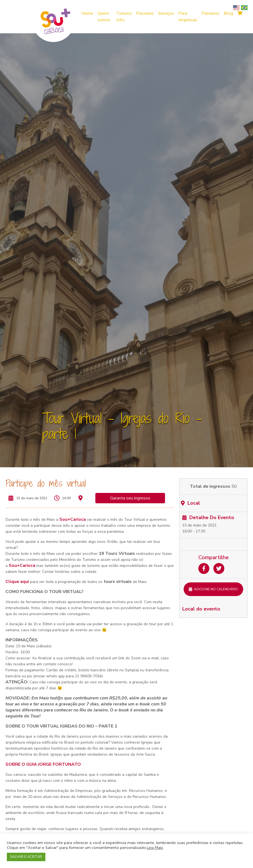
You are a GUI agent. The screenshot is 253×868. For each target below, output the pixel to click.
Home (87, 13)
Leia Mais (155, 848)
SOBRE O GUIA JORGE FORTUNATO (43, 764)
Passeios (145, 13)
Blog (228, 13)
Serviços (166, 13)
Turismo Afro (124, 17)
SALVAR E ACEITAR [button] (26, 857)
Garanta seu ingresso (130, 498)
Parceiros (211, 13)
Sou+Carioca (73, 519)
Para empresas (188, 17)
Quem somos (104, 17)
